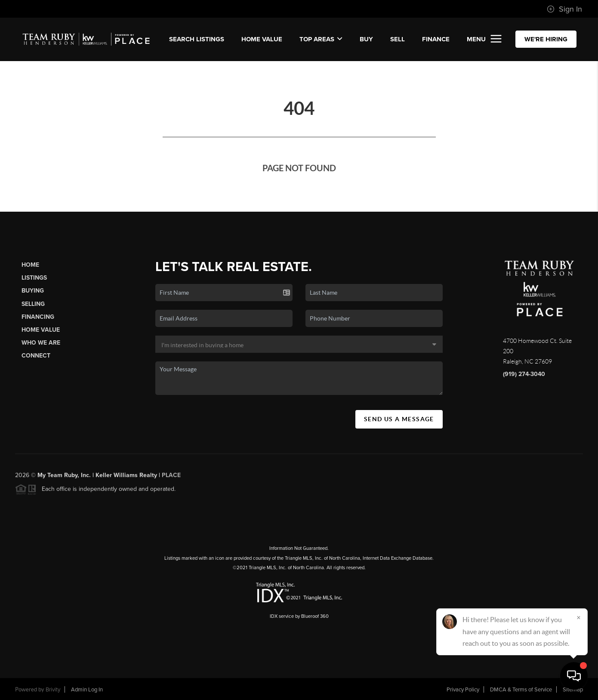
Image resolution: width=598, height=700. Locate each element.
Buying (33, 291)
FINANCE (436, 39)
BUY (366, 39)
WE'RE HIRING (546, 39)
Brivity (53, 690)
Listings (34, 278)
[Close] (579, 617)
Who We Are (41, 343)
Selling (33, 304)
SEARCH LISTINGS (197, 39)
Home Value (262, 39)
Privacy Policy (463, 690)
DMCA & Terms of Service (521, 690)
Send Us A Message (399, 419)
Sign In (564, 9)
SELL (398, 39)
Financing (38, 317)
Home (30, 265)
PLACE (171, 478)
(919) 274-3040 (524, 374)
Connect (36, 356)
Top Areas (321, 39)
